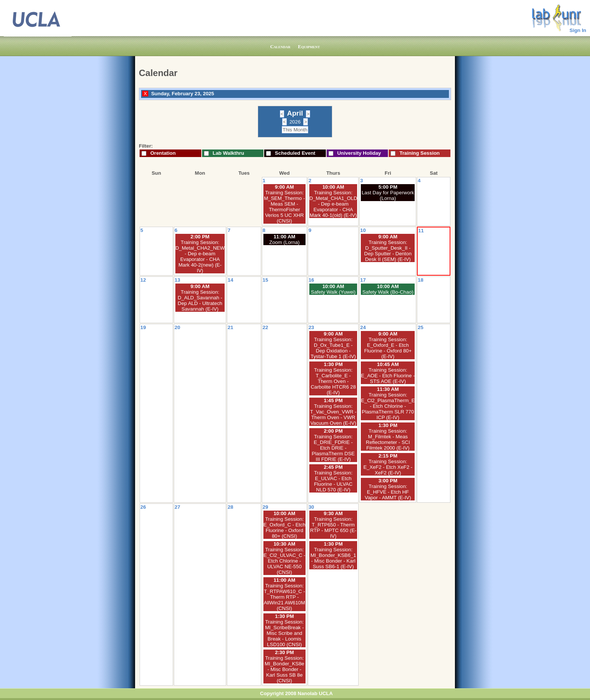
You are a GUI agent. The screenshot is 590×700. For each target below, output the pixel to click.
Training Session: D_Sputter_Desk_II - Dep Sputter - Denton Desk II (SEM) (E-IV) (388, 251)
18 (420, 280)
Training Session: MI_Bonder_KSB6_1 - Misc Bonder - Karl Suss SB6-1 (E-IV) (333, 558)
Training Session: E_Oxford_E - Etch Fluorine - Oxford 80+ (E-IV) (388, 348)
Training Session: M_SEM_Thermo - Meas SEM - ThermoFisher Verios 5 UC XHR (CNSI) (284, 207)
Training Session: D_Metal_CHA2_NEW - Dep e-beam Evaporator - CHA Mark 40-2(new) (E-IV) (200, 256)
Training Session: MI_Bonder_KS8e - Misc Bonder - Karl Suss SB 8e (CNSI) (284, 669)
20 (177, 327)
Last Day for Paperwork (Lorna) (388, 195)
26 (143, 507)
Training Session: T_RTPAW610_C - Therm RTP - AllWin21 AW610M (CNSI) (284, 597)
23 (311, 327)
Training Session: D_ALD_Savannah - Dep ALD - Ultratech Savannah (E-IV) (200, 300)
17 (363, 280)
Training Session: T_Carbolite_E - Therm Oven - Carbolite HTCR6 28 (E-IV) (333, 381)
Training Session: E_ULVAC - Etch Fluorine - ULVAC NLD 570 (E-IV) (333, 481)
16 (311, 280)
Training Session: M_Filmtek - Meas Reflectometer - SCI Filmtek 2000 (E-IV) (388, 439)
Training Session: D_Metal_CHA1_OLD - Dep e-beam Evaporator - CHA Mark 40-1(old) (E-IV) (333, 204)
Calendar (280, 47)
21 (230, 327)
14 (230, 280)
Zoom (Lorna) (285, 242)
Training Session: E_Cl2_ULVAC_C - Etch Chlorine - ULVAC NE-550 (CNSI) (284, 561)
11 (421, 231)
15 (265, 280)
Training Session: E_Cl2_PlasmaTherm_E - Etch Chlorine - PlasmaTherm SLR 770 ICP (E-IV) (388, 406)
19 (143, 327)
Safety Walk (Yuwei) (333, 292)
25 (420, 327)
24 (363, 327)
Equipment (309, 47)
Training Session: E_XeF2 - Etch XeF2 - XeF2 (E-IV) (388, 467)
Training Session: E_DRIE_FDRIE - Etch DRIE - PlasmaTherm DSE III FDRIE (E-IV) (333, 448)
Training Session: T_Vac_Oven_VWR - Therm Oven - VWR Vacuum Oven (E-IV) (333, 415)
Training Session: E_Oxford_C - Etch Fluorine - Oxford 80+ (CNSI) (284, 528)
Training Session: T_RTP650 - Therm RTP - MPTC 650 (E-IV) (333, 528)
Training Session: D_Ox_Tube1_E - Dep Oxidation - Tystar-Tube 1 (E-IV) (333, 348)
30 (311, 507)
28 (230, 507)
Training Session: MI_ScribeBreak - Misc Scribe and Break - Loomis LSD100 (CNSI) (284, 633)
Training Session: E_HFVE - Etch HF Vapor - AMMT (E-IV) (388, 492)
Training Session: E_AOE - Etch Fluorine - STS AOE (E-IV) (388, 376)
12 (143, 280)
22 (265, 327)
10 (363, 230)
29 (265, 507)
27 (177, 507)
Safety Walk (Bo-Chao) (388, 292)
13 (177, 280)
